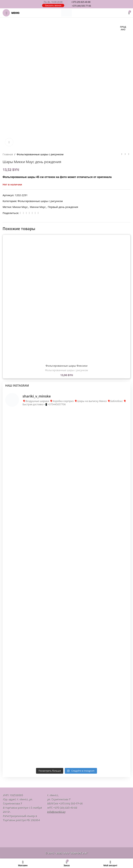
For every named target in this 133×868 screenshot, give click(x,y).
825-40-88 (79, 2)
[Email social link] (23, 213)
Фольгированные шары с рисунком (40, 154)
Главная (8, 154)
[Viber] (38, 213)
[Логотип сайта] (66, 12)
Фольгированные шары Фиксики (66, 366)
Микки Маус (20, 207)
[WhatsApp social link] (29, 213)
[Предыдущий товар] (122, 154)
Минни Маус (38, 207)
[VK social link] (32, 213)
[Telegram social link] (35, 213)
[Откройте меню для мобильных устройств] (11, 13)
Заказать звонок (53, 5)
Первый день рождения (63, 207)
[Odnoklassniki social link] (26, 213)
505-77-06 (79, 6)
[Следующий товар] (129, 154)
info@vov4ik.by (56, 811)
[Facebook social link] (20, 213)
